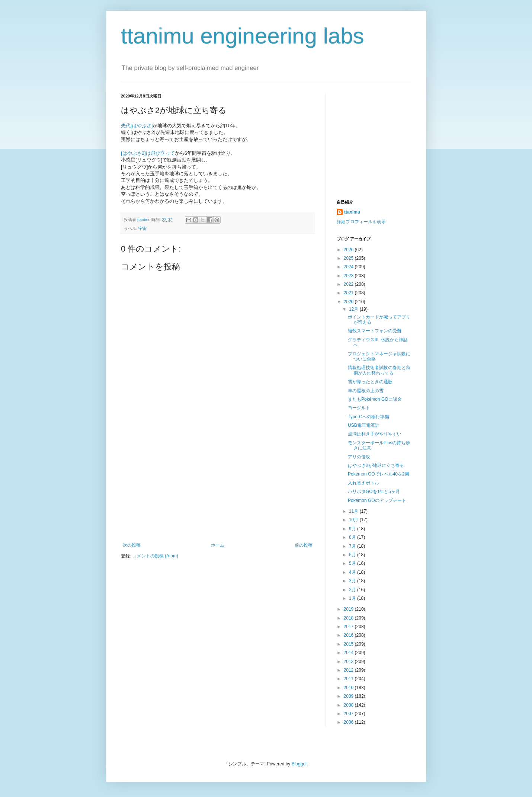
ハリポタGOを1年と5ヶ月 (374, 492)
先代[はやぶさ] (137, 126)
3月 (353, 581)
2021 (349, 293)
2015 (349, 644)
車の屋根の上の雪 (366, 391)
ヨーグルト (359, 408)
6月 (353, 555)
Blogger (299, 764)
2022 (349, 284)
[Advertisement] (218, 487)
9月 (353, 529)
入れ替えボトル (363, 483)
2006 (349, 722)
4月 (353, 572)
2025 (349, 258)
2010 (349, 688)
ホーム (218, 545)
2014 (349, 653)
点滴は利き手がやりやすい (375, 434)
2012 (349, 670)
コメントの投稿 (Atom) (155, 556)
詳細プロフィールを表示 (361, 222)
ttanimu (352, 212)
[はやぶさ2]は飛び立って (148, 153)
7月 (353, 546)
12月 (354, 309)
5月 (353, 563)
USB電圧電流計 (364, 425)
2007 (349, 714)
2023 (349, 276)
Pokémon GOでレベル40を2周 (379, 474)
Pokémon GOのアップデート (377, 500)
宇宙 (142, 228)
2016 (349, 635)
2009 (349, 696)
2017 (349, 627)
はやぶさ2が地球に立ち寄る (376, 465)
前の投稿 (304, 545)
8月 (353, 537)
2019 (349, 609)
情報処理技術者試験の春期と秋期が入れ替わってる (379, 370)
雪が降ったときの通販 (370, 382)
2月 (353, 590)
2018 (349, 618)
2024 (349, 267)
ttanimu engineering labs (243, 36)
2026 (349, 250)
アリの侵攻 (359, 457)
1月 (353, 598)
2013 (349, 662)
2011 (349, 679)
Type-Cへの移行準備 (368, 417)
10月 (354, 520)
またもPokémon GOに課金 (375, 399)
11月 (354, 511)
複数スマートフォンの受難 (375, 331)
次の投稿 (132, 545)
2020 (349, 302)
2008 (349, 705)
